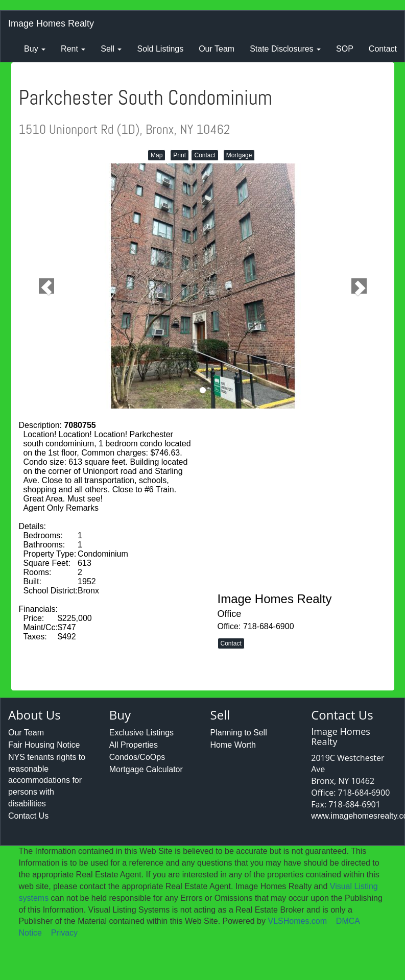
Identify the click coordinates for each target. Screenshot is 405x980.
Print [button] (180, 155)
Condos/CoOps (137, 757)
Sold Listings (160, 49)
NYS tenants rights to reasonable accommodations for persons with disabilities (47, 780)
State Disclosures (285, 49)
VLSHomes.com (297, 921)
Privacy (64, 933)
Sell (111, 49)
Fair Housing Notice (44, 745)
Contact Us (28, 816)
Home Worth (233, 745)
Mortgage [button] (239, 155)
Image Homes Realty (51, 23)
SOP (345, 49)
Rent (73, 49)
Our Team (217, 49)
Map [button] (157, 155)
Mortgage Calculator (146, 769)
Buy (35, 49)
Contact (383, 49)
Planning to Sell (239, 733)
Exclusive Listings (141, 733)
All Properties (134, 745)
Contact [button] (205, 155)
